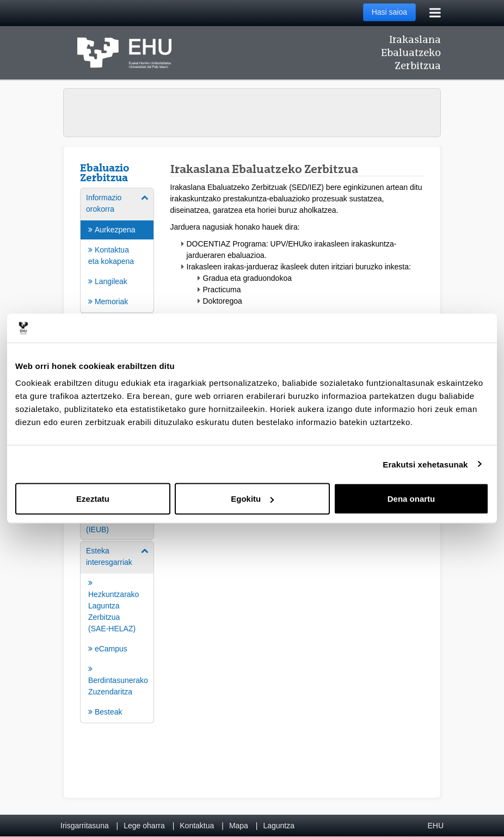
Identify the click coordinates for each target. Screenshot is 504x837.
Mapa (239, 826)
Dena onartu (411, 499)
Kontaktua (197, 826)
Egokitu (252, 499)
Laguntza (279, 826)
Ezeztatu (93, 499)
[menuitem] (117, 250)
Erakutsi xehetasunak (425, 464)
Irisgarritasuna (85, 826)
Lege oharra (144, 826)
